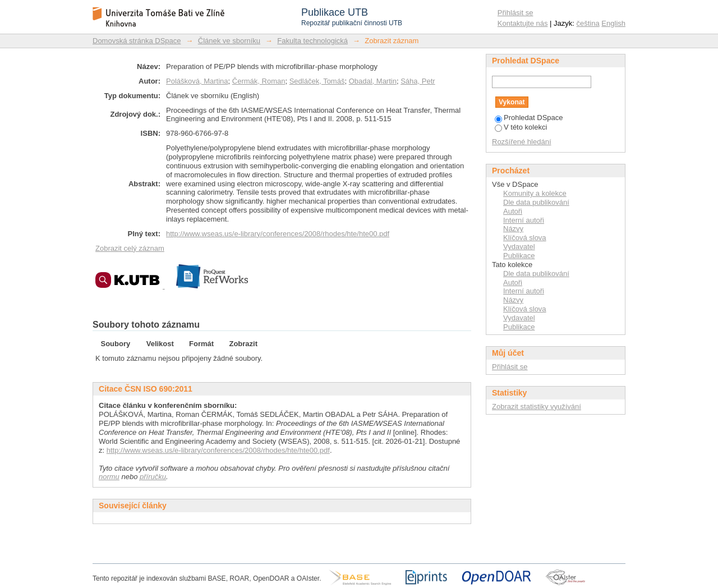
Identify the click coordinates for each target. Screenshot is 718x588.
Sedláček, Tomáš (317, 81)
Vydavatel (519, 247)
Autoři (513, 211)
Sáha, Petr (418, 81)
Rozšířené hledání (522, 142)
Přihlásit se (516, 13)
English (613, 23)
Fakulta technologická (312, 41)
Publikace (519, 256)
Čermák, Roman (259, 81)
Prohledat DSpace (529, 118)
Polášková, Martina (197, 81)
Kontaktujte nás (523, 23)
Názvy (513, 229)
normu (109, 477)
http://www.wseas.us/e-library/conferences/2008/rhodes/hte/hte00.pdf (278, 234)
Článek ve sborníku (229, 41)
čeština (588, 23)
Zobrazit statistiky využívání (537, 406)
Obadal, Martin (373, 81)
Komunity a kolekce (535, 193)
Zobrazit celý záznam (130, 248)
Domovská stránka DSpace (137, 41)
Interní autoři (524, 220)
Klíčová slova (525, 238)
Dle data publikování (536, 202)
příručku (153, 477)
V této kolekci (521, 127)
